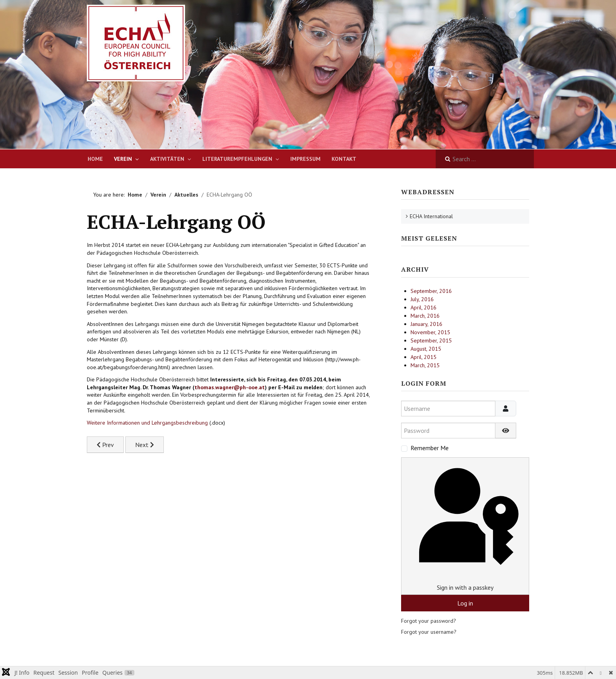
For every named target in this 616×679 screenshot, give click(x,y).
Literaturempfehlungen (237, 159)
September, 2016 (431, 291)
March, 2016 (425, 316)
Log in (465, 603)
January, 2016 (426, 324)
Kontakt (344, 159)
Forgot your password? (429, 621)
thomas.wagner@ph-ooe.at (230, 387)
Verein (123, 159)
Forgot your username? (429, 632)
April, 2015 (423, 357)
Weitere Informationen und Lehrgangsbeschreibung (147, 423)
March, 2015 (425, 365)
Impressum (305, 159)
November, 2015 (430, 332)
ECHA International (431, 216)
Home (95, 159)
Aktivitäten (167, 159)
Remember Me (430, 448)
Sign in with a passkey (465, 526)
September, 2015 (431, 340)
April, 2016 (423, 307)
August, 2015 (426, 349)
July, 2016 (422, 299)
